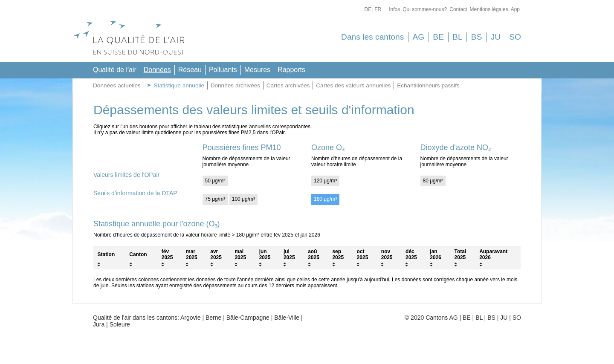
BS (477, 37)
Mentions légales (489, 9)
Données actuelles (117, 85)
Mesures (257, 70)
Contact (458, 9)
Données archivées (235, 85)
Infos (394, 9)
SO (515, 37)
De (368, 9)
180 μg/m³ (325, 199)
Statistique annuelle (178, 85)
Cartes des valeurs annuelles (353, 85)
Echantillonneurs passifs (428, 85)
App (515, 9)
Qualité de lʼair (115, 70)
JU (496, 37)
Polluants (223, 70)
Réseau (190, 70)
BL (457, 37)
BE (438, 37)
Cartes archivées (288, 85)
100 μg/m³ (243, 199)
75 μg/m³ (215, 199)
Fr (378, 9)
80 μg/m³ (433, 181)
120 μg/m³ (325, 181)
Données (157, 70)
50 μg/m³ (215, 181)
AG (418, 37)
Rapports (291, 70)
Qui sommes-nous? (425, 9)
